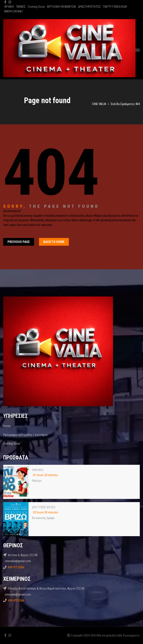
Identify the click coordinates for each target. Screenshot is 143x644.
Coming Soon (36, 7)
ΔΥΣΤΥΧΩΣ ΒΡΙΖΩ (44, 507)
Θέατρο (37, 481)
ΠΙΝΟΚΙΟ (38, 470)
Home (7, 426)
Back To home (54, 242)
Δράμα (51, 518)
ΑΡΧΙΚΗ (9, 7)
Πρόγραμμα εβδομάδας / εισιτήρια (25, 435)
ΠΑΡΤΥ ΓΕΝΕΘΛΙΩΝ (115, 7)
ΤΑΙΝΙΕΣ (21, 7)
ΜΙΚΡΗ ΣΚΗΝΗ (13, 11)
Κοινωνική (39, 518)
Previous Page (19, 242)
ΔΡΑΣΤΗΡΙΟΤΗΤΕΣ (89, 7)
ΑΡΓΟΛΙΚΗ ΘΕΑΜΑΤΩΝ (61, 7)
